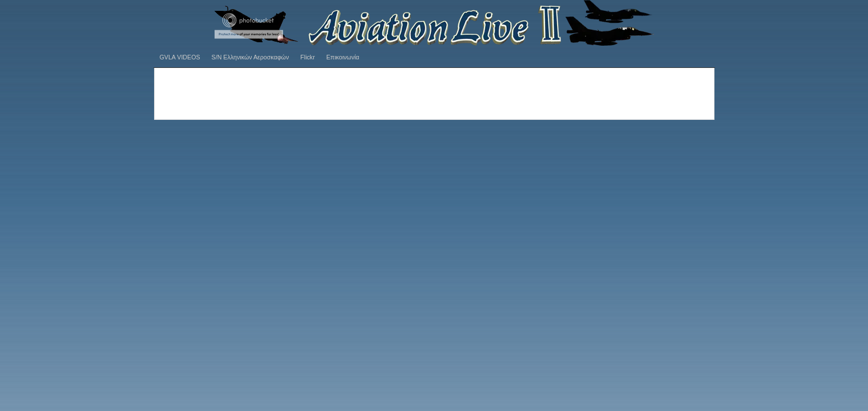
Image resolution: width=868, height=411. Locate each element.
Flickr (307, 57)
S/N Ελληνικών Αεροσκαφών (251, 57)
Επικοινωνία (343, 57)
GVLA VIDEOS (180, 57)
